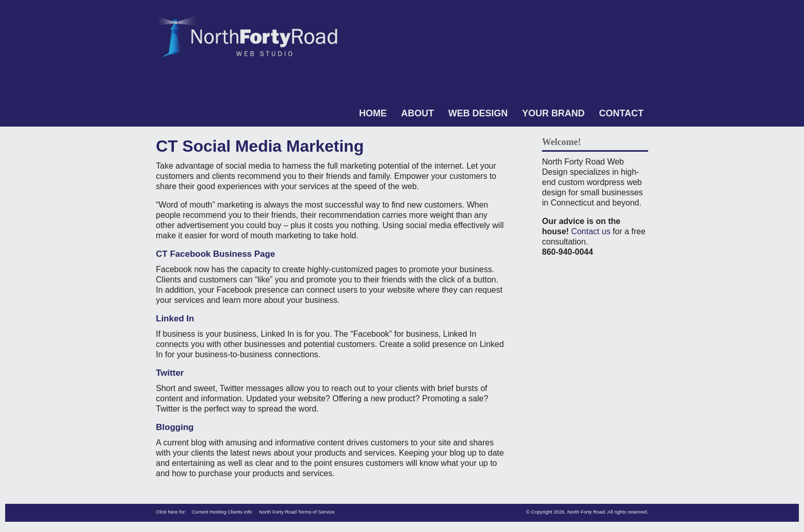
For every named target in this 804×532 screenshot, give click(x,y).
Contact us (591, 231)
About (417, 113)
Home (373, 113)
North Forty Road (586, 512)
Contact (621, 113)
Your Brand (553, 113)
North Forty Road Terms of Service (297, 512)
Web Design (478, 113)
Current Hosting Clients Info (222, 512)
